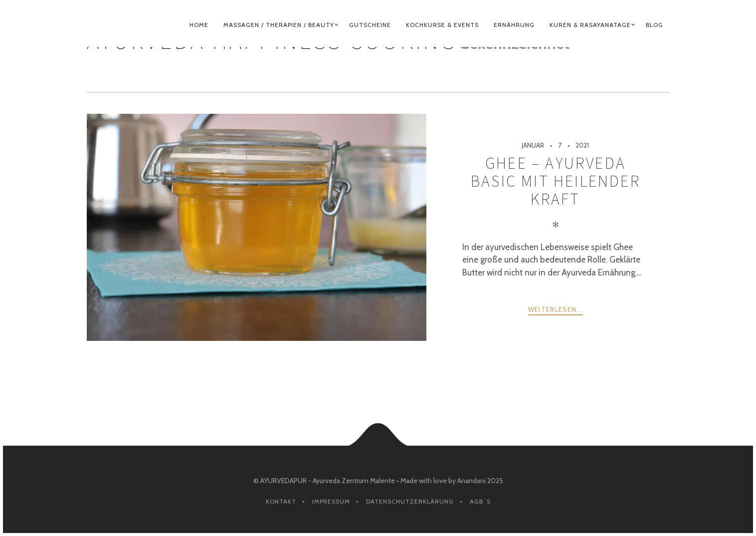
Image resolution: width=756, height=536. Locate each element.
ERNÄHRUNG (514, 25)
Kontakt (281, 501)
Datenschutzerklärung (410, 501)
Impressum (331, 501)
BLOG (655, 25)
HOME (199, 25)
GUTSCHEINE (370, 25)
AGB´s (480, 501)
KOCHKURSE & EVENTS (442, 25)
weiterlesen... (556, 309)
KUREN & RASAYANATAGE (590, 25)
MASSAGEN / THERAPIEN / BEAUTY (279, 25)
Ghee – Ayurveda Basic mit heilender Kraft (556, 181)
